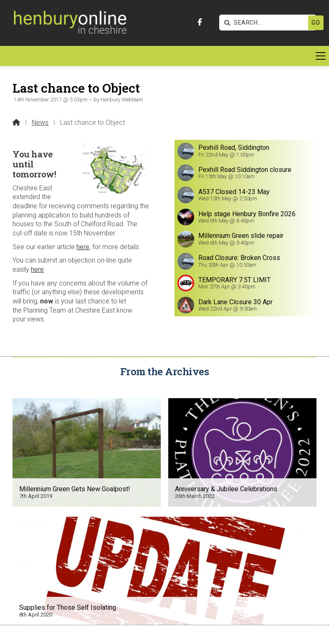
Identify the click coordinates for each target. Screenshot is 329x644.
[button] (164, 56)
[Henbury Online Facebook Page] (200, 22)
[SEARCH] (258, 23)
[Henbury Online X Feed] (109, 632)
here (83, 247)
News (40, 122)
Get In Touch (165, 591)
